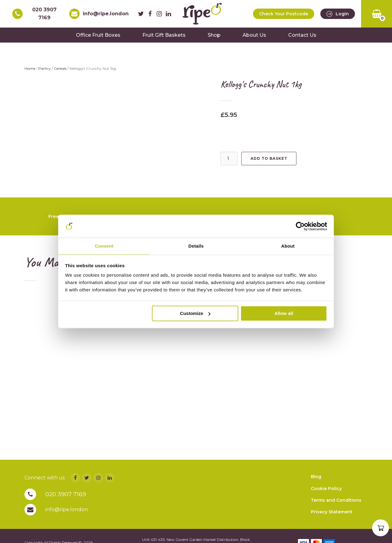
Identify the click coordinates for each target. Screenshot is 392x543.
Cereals (60, 72)
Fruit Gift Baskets (164, 38)
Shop (214, 38)
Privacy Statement (332, 523)
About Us (254, 38)
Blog (316, 488)
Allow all (284, 314)
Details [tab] (196, 246)
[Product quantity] (229, 162)
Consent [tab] (104, 246)
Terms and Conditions (336, 511)
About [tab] (288, 246)
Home (30, 72)
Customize (195, 314)
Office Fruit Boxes (98, 38)
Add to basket (269, 162)
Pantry (45, 72)
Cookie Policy (326, 500)
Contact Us (302, 38)
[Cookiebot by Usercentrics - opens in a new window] (300, 226)
